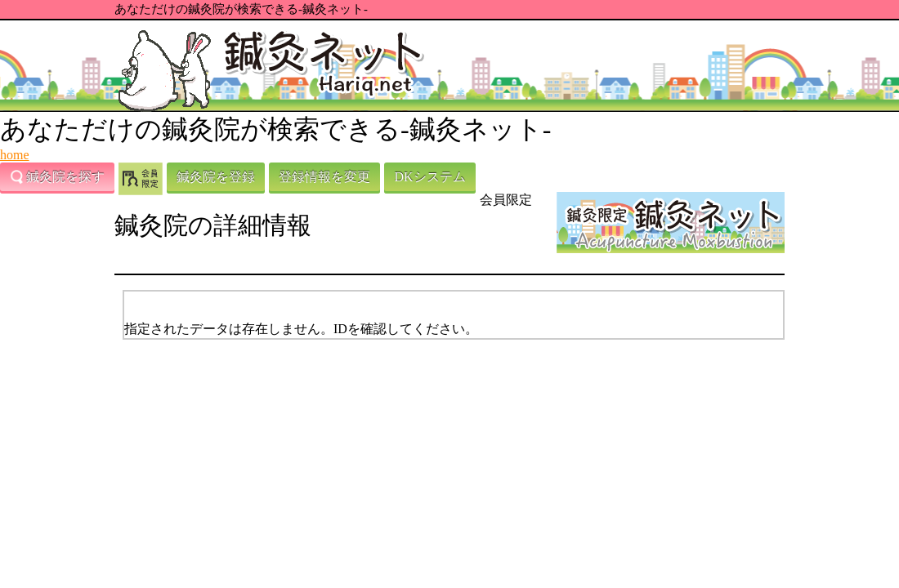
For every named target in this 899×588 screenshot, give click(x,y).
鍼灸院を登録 (216, 177)
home (15, 155)
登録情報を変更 (324, 177)
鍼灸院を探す (57, 177)
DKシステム (429, 177)
